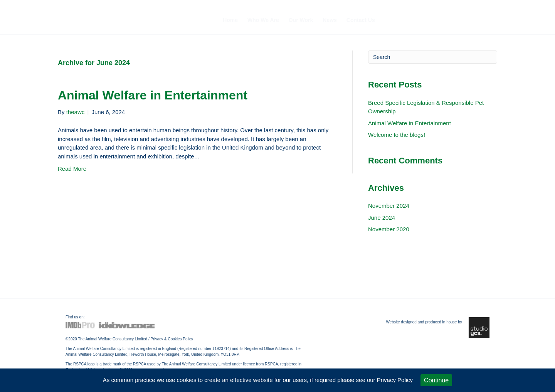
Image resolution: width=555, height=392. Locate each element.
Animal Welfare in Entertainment (153, 95)
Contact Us (361, 20)
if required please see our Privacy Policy (361, 380)
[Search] (433, 57)
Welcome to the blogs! (397, 135)
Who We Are (263, 20)
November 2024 (389, 206)
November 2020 (389, 229)
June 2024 (382, 218)
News (330, 20)
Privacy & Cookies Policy (172, 339)
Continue (436, 380)
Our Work (301, 20)
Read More (72, 169)
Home (230, 20)
